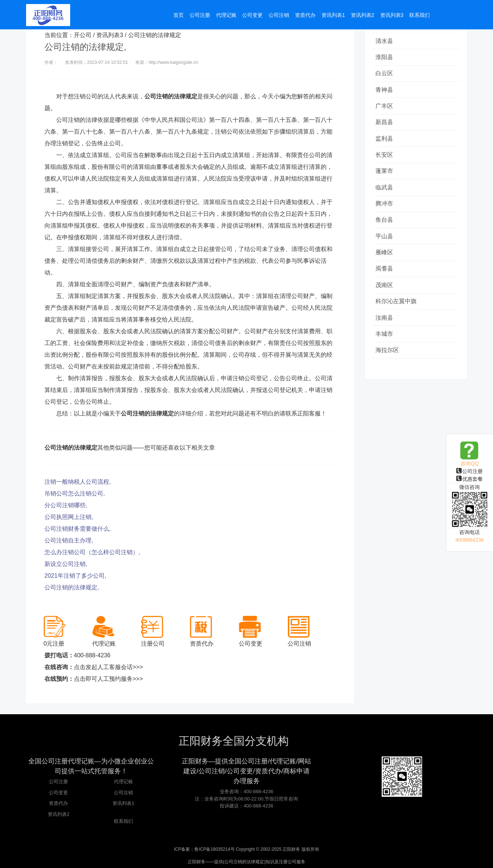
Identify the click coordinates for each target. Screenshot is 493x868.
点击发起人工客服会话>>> (108, 667)
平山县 (385, 239)
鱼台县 (385, 223)
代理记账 (123, 782)
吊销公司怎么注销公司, (75, 493)
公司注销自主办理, (69, 540)
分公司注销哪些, (66, 505)
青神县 (385, 90)
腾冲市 (385, 206)
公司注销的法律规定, (72, 587)
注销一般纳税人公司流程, (78, 482)
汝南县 (385, 322)
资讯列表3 (110, 35)
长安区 (385, 157)
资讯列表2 (59, 814)
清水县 (385, 41)
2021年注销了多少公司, (75, 576)
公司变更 (58, 793)
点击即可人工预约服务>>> (108, 679)
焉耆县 (385, 272)
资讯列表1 (123, 803)
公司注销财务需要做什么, (78, 529)
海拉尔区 (388, 355)
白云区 (385, 74)
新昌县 (385, 124)
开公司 (83, 35)
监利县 (385, 140)
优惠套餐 (469, 479)
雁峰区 (385, 256)
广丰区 (385, 107)
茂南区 (385, 289)
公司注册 (469, 471)
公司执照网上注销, (69, 517)
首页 (179, 15)
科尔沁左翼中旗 (397, 305)
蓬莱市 (385, 173)
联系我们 (123, 821)
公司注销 (123, 793)
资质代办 (58, 803)
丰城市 (385, 338)
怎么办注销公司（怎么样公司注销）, (92, 552)
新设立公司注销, (66, 564)
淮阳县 (385, 57)
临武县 (385, 190)
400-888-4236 (92, 655)
